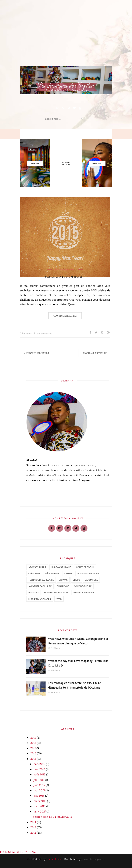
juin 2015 (40, 785)
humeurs (34, 592)
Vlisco (76, 580)
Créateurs (34, 573)
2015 (34, 759)
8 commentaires (43, 334)
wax (59, 599)
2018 (34, 743)
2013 (34, 827)
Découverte (52, 573)
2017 (33, 748)
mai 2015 (40, 790)
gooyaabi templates (93, 859)
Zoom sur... (91, 580)
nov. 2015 (40, 769)
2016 (34, 753)
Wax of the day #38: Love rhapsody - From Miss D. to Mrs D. (78, 663)
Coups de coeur (85, 567)
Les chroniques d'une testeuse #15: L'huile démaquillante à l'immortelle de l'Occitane (75, 685)
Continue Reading (65, 316)
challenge (63, 586)
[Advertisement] (66, 39)
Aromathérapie (37, 567)
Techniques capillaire (41, 580)
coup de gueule (83, 586)
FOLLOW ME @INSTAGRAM (18, 852)
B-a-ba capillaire (61, 567)
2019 (34, 738)
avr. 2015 (39, 796)
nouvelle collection (56, 592)
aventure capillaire (40, 586)
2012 (34, 833)
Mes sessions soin (65, 270)
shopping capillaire (40, 599)
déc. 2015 (40, 764)
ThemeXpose (54, 859)
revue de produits (84, 592)
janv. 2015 (40, 812)
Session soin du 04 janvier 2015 (65, 277)
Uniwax (63, 580)
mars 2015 (40, 801)
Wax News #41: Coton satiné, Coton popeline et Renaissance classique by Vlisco (78, 641)
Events (68, 573)
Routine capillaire (88, 573)
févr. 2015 (40, 806)
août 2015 (40, 774)
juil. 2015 (39, 780)
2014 (34, 822)
